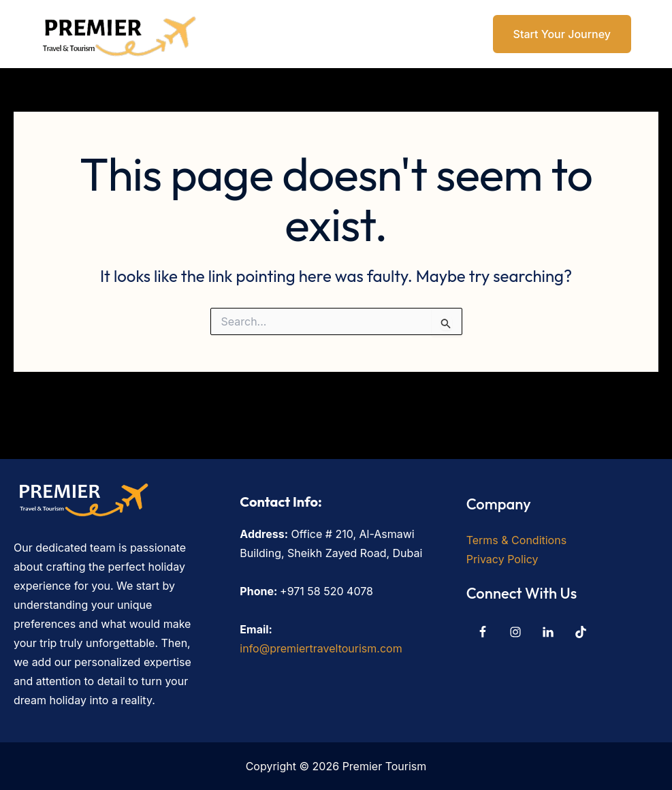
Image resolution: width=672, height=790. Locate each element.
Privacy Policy (502, 559)
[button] (554, 34)
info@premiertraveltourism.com (321, 648)
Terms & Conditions (516, 540)
